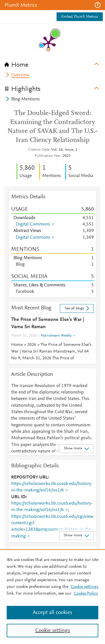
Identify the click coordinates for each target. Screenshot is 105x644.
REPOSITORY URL (29, 477)
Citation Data (39, 150)
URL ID (18, 497)
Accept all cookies (53, 613)
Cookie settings (84, 587)
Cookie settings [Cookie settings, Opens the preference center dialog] (53, 631)
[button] (98, 5)
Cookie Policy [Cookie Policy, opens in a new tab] (86, 594)
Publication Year (48, 156)
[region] (53, 597)
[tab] (53, 63)
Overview (20, 75)
